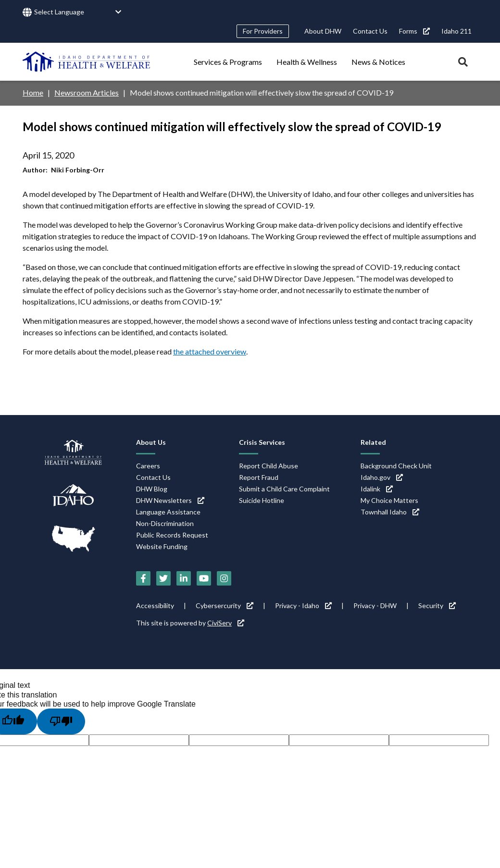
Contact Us (370, 31)
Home (33, 92)
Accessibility (155, 605)
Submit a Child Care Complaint (284, 489)
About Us (151, 442)
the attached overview (210, 351)
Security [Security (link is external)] (437, 605)
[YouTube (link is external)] (204, 578)
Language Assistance (168, 512)
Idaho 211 (456, 31)
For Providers (263, 31)
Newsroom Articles (87, 92)
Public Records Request (172, 535)
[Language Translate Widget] (78, 12)
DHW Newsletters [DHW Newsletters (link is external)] (170, 500)
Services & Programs (228, 62)
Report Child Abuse (269, 466)
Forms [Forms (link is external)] (414, 31)
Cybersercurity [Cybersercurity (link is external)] (225, 605)
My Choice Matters (389, 500)
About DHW (323, 31)
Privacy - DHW (375, 605)
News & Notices (378, 62)
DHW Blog (152, 489)
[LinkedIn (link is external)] (184, 578)
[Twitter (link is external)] (163, 578)
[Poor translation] (61, 721)
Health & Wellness (307, 62)
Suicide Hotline (262, 500)
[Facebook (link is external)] (143, 578)
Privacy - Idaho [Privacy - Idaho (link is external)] (303, 605)
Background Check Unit (396, 466)
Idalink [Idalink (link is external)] (377, 489)
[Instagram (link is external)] (224, 578)
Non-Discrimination (165, 523)
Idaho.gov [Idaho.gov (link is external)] (382, 477)
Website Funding (162, 546)
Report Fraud (259, 477)
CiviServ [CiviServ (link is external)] (226, 623)
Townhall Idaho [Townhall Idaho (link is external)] (390, 512)
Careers (148, 466)
